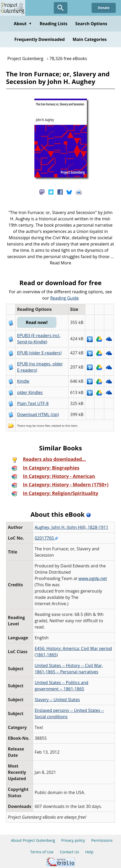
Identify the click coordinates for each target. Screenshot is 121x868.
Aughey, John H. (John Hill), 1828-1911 (72, 527)
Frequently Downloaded (40, 39)
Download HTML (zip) (38, 414)
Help (89, 852)
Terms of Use (42, 852)
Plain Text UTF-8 (33, 403)
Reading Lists (54, 24)
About (23, 24)
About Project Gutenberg (33, 840)
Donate (104, 8)
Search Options (91, 24)
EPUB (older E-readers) (39, 353)
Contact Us (69, 852)
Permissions (102, 840)
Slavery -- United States (57, 700)
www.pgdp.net (93, 578)
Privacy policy (73, 840)
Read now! (37, 322)
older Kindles (30, 392)
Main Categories (90, 39)
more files (44, 426)
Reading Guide (64, 298)
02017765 (46, 538)
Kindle (23, 381)
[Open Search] (61, 8)
